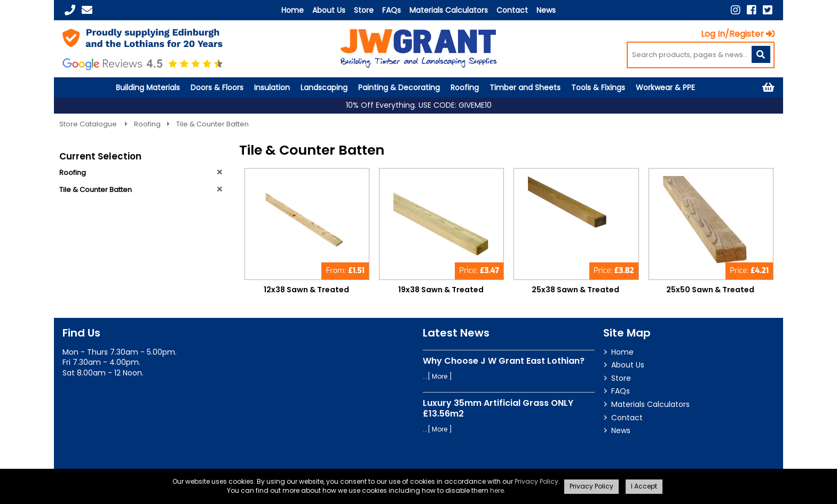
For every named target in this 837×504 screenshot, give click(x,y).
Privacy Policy (536, 481)
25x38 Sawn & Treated (575, 290)
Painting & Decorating (399, 87)
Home (293, 10)
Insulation (272, 87)
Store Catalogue (89, 124)
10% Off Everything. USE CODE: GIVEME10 (419, 105)
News (546, 10)
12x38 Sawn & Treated (306, 290)
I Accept (644, 486)
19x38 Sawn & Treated (441, 290)
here (497, 490)
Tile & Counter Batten (212, 124)
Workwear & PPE (665, 87)
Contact (512, 10)
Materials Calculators (449, 10)
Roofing (465, 87)
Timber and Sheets (525, 87)
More (440, 376)
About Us (329, 10)
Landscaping (324, 87)
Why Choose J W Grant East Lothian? (504, 361)
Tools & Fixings (598, 87)
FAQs (392, 10)
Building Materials (148, 87)
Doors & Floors (217, 87)
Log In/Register (738, 34)
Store (364, 10)
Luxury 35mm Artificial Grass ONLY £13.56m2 (498, 408)
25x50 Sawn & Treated (710, 290)
